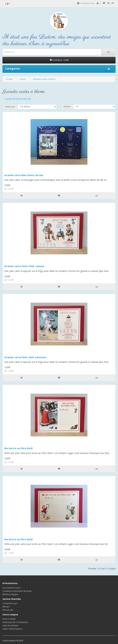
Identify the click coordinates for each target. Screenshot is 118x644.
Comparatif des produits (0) (18, 99)
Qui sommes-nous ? (12, 588)
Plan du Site (8, 610)
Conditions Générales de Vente (17, 591)
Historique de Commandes (15, 622)
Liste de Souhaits (10, 626)
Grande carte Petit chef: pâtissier (25, 357)
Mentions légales (10, 594)
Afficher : (67, 107)
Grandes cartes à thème (44, 79)
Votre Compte (9, 619)
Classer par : (10, 107)
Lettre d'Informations (12, 629)
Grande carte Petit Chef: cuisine (24, 266)
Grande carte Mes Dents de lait (24, 175)
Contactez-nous (86, 3)
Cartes (23, 79)
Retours (6, 607)
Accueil (9, 79)
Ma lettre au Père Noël (18, 448)
